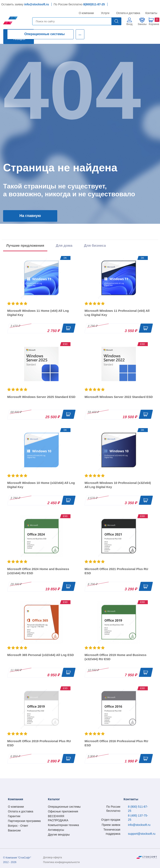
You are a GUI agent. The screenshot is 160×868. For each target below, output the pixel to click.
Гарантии (14, 816)
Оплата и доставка (127, 13)
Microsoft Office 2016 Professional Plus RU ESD (116, 743)
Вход (130, 24)
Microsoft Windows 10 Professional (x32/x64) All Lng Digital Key (118, 485)
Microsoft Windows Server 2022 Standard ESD (119, 397)
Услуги (105, 13)
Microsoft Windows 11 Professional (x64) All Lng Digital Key (117, 313)
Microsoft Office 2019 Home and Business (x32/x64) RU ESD (115, 657)
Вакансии (14, 830)
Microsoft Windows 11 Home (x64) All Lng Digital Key (38, 313)
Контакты (151, 13)
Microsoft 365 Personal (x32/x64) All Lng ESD (41, 655)
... (80, 34)
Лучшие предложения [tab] (25, 246)
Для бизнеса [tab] (95, 246)
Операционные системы (45, 34)
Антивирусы (56, 830)
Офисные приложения (63, 811)
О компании (87, 13)
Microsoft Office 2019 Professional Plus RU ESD (39, 743)
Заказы (142, 24)
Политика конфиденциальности (61, 862)
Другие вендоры (59, 835)
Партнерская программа (24, 821)
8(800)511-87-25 (94, 4)
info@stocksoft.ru (36, 4)
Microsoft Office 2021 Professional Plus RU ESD (116, 571)
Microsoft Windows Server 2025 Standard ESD (41, 397)
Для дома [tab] (64, 246)
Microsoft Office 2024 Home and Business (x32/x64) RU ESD (38, 571)
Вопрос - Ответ (18, 826)
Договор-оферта (53, 857)
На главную (30, 216)
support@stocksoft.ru (142, 834)
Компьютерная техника (63, 825)
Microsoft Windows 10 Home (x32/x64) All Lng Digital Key (41, 485)
